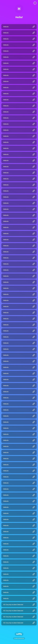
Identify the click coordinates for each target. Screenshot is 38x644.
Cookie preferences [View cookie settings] (19, 638)
